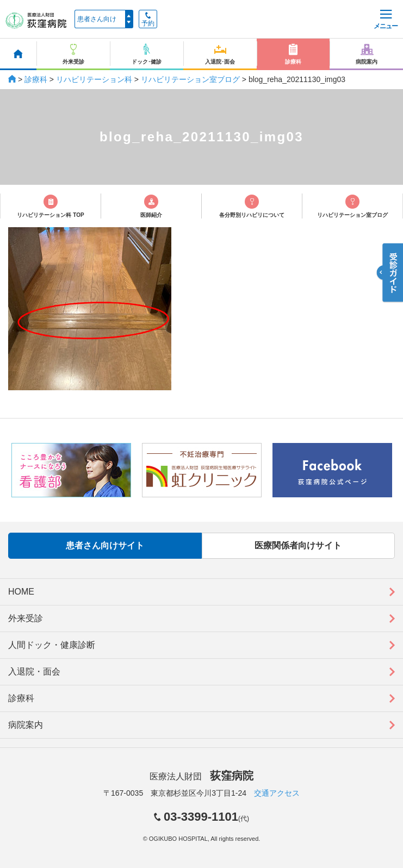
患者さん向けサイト (105, 545)
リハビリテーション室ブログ (190, 79)
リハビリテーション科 (94, 79)
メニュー (386, 20)
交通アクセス (277, 793)
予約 (148, 20)
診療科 (36, 79)
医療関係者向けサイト (298, 545)
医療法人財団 (201, 776)
